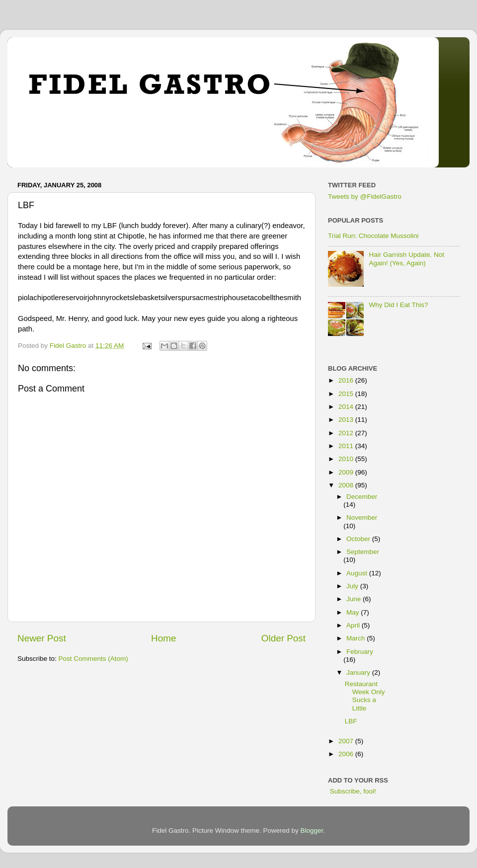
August (358, 573)
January (359, 672)
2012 (347, 433)
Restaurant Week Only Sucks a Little (365, 696)
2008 (347, 485)
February (360, 652)
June (355, 599)
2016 (347, 380)
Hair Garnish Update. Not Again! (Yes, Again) (406, 259)
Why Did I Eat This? (398, 305)
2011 (347, 446)
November (362, 517)
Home (163, 638)
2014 (347, 407)
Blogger (312, 830)
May (354, 612)
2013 (347, 420)
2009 (347, 472)
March (357, 638)
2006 (347, 754)
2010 (347, 459)
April (354, 625)
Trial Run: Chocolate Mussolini (373, 236)
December (362, 497)
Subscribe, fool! (352, 791)
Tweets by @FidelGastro (365, 197)
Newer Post (42, 638)
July (353, 586)
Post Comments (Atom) (93, 659)
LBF (351, 721)
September (363, 552)
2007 (347, 741)
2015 (347, 394)
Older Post (283, 638)
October (359, 539)
